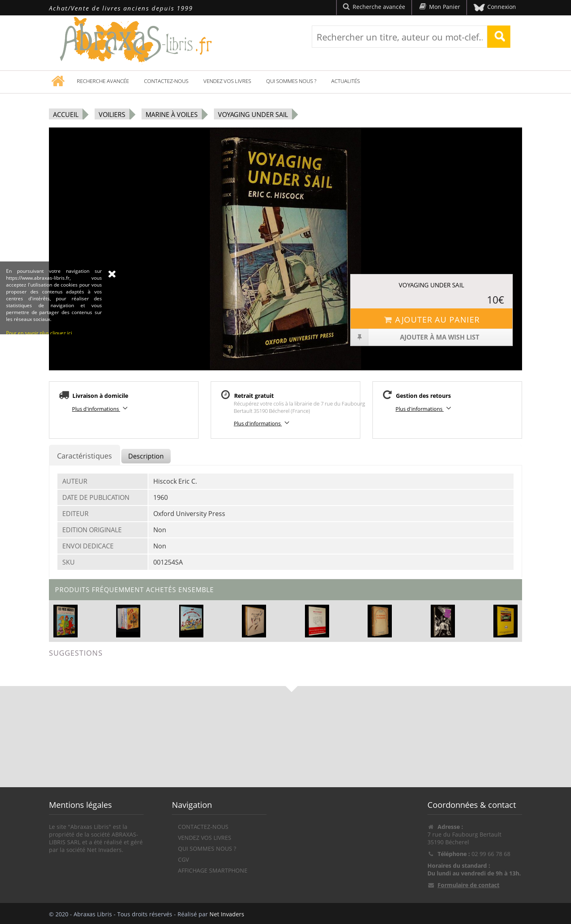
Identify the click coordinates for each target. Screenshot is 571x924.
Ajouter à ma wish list (415, 337)
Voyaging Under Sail (253, 115)
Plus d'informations (101, 408)
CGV (183, 859)
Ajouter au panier (431, 320)
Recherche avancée (103, 81)
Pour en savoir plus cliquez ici (39, 379)
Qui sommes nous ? (291, 81)
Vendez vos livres (227, 81)
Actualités (346, 81)
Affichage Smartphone (213, 870)
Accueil (66, 115)
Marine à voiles (172, 115)
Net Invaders (227, 914)
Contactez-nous (166, 81)
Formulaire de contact (468, 885)
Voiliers (112, 115)
